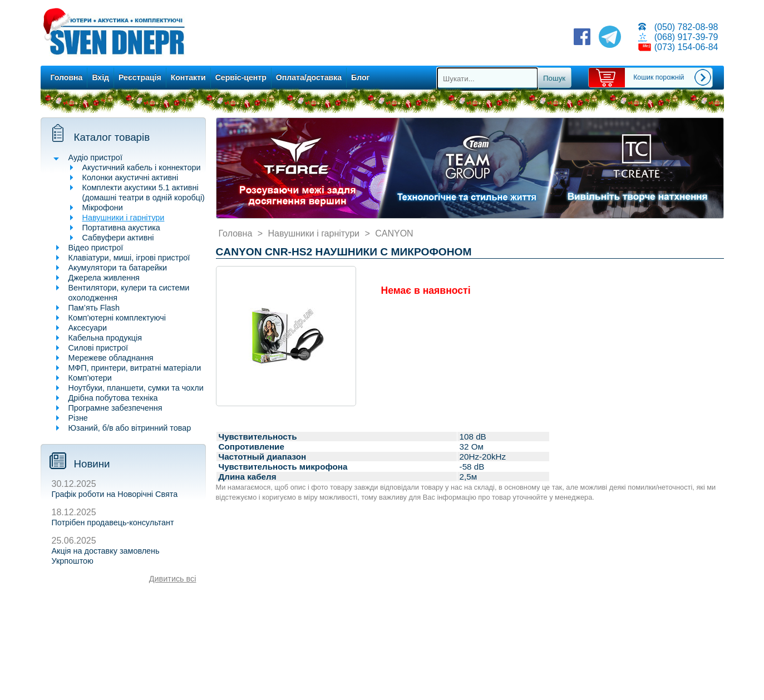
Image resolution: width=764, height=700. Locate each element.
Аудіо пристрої (95, 157)
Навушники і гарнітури (124, 218)
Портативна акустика (121, 228)
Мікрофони (103, 208)
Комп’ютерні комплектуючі (117, 318)
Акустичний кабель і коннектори (142, 167)
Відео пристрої (96, 248)
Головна (67, 77)
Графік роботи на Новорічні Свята (115, 494)
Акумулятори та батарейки (118, 268)
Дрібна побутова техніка (113, 398)
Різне (78, 418)
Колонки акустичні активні (130, 178)
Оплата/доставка (309, 77)
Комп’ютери (90, 378)
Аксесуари (88, 328)
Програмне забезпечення (115, 408)
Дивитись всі (173, 579)
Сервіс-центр (241, 77)
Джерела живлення (104, 278)
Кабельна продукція (105, 338)
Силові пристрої (98, 348)
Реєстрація (140, 77)
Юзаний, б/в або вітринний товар (130, 428)
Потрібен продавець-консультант (113, 522)
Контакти (188, 77)
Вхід (100, 77)
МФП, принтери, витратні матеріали (135, 368)
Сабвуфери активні (118, 238)
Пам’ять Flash (94, 308)
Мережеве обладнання (111, 358)
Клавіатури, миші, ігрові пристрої (129, 258)
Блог (360, 77)
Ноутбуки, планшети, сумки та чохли (136, 388)
